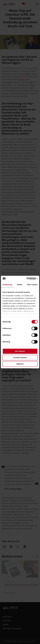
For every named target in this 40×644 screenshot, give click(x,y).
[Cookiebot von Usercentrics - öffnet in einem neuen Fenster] (28, 279)
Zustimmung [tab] (7, 285)
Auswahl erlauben (20, 358)
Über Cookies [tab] (32, 285)
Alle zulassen (20, 351)
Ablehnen (20, 364)
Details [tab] (20, 285)
